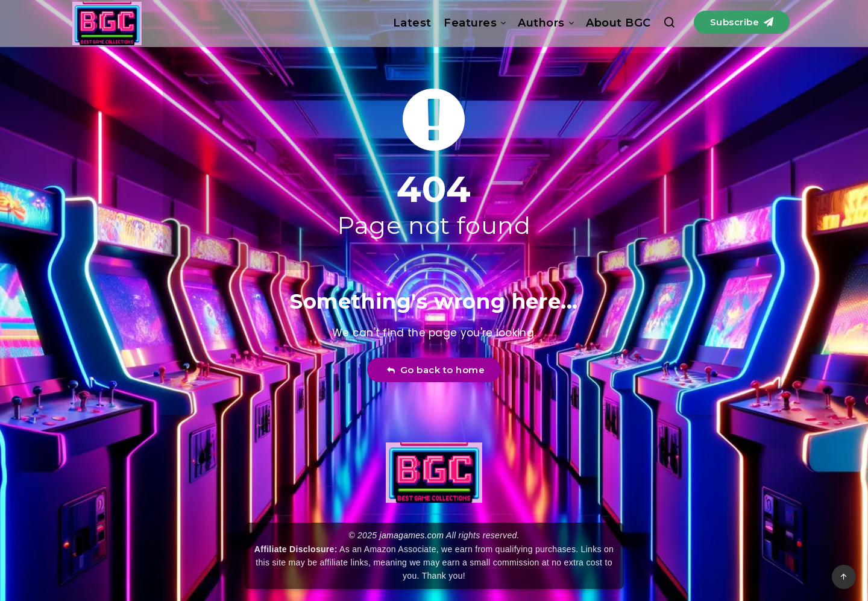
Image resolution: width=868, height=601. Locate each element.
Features (470, 23)
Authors (541, 23)
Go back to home (436, 370)
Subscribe (742, 22)
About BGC (618, 23)
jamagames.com (412, 535)
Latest (412, 23)
